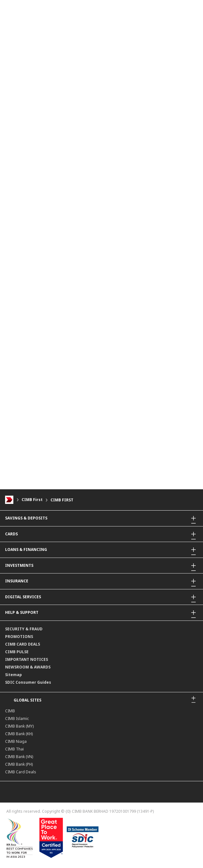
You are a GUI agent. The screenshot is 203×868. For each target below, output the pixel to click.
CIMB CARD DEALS (23, 644)
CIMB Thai (14, 749)
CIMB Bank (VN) (19, 757)
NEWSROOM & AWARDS (28, 667)
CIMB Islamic (17, 719)
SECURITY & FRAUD (24, 629)
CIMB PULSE (17, 652)
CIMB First (32, 500)
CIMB (10, 711)
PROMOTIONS (19, 637)
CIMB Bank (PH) (19, 764)
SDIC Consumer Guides (28, 682)
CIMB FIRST (62, 500)
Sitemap (14, 675)
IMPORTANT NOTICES (27, 659)
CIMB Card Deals (21, 772)
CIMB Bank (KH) (19, 734)
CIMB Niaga (16, 741)
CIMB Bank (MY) (19, 726)
